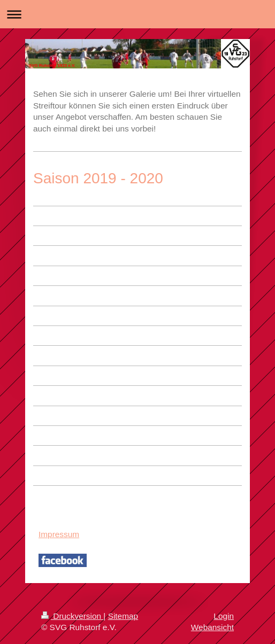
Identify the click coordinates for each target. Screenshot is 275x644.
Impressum (59, 534)
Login (224, 616)
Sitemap (123, 616)
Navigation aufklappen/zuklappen (137, 14)
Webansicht (212, 627)
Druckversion (72, 616)
